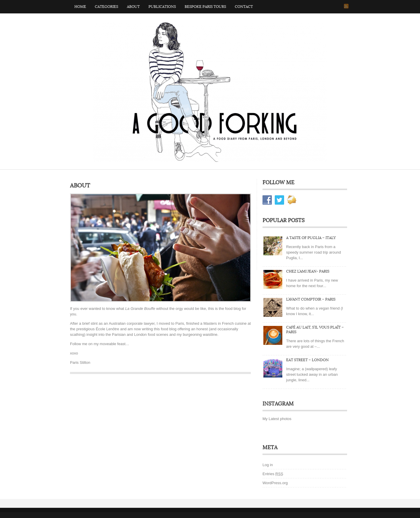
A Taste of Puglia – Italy (311, 238)
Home (80, 7)
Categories (106, 7)
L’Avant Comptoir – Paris (311, 299)
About (133, 7)
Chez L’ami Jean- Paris (308, 271)
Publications (162, 7)
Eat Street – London (307, 360)
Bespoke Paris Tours (205, 7)
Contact (244, 7)
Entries (273, 474)
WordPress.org (275, 483)
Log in (268, 465)
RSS (346, 6)
